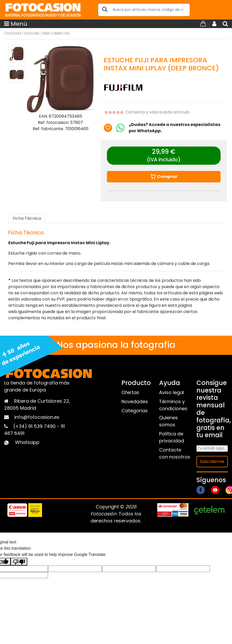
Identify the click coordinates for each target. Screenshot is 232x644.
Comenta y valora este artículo (157, 112)
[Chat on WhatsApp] (120, 128)
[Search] (144, 10)
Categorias (135, 411)
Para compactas (56, 33)
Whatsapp (27, 442)
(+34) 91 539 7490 (35, 426)
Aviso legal (172, 392)
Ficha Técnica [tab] (27, 218)
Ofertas (130, 392)
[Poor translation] (19, 562)
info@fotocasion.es (37, 417)
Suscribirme (212, 462)
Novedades (135, 401)
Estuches (14, 33)
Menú (16, 24)
